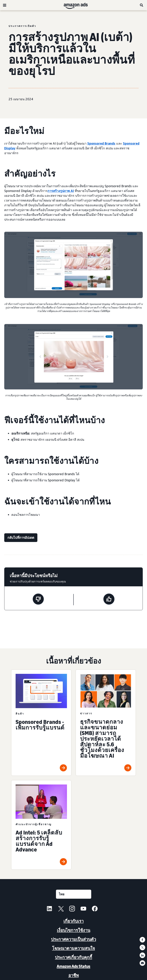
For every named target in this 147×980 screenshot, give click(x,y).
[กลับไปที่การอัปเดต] (21, 538)
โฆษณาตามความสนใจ (73, 948)
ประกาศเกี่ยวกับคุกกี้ (73, 957)
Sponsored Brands (101, 143)
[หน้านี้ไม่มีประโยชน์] (38, 600)
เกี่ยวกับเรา (73, 921)
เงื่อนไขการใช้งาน (73, 930)
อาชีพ (74, 975)
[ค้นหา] (142, 5)
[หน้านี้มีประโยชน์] (109, 600)
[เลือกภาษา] (74, 894)
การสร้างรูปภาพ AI (61, 191)
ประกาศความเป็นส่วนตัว (73, 939)
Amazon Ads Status (73, 966)
